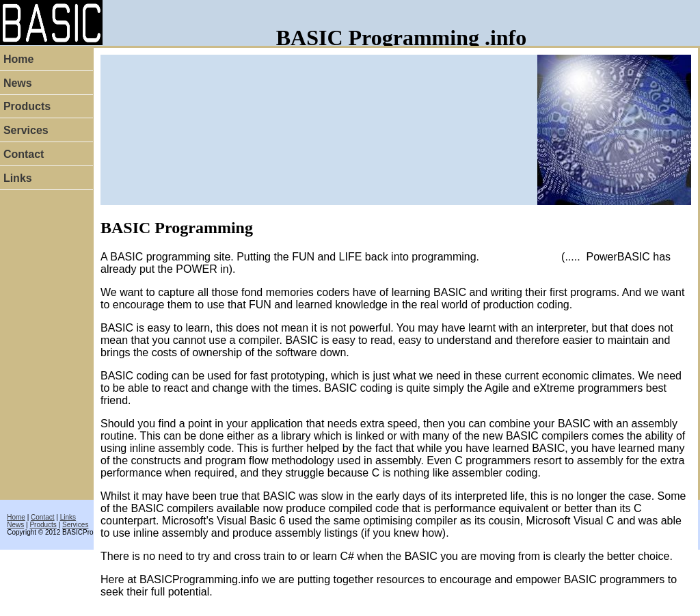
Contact (42, 517)
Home (16, 517)
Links (68, 517)
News (15, 525)
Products (43, 525)
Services (75, 525)
